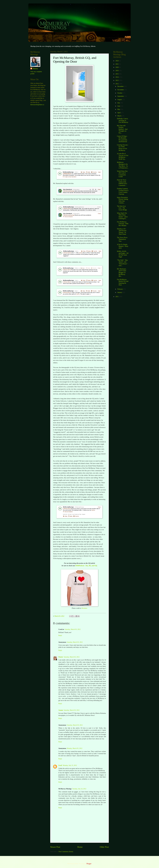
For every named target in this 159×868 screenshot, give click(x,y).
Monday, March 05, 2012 (75, 748)
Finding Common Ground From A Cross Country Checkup (123, 191)
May (119, 109)
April (119, 113)
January (120, 292)
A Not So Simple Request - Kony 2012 (123, 246)
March (120, 116)
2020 (117, 67)
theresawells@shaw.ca (37, 105)
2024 (117, 61)
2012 (117, 84)
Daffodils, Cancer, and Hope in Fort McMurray (123, 120)
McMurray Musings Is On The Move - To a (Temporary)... (123, 165)
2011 (117, 297)
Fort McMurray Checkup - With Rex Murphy (123, 224)
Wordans (84, 608)
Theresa (35, 69)
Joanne (61, 710)
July (119, 103)
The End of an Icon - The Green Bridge (122, 208)
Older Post (104, 847)
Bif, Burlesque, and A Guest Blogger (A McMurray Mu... (122, 273)
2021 (117, 64)
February (120, 289)
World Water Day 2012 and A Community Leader (122, 174)
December (121, 86)
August (120, 100)
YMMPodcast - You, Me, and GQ (86, 566)
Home (80, 847)
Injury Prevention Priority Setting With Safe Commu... (122, 200)
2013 (117, 80)
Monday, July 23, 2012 (70, 765)
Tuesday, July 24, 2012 (79, 789)
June (119, 106)
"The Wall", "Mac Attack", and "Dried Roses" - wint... (123, 263)
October (120, 93)
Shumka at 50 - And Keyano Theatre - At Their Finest (122, 232)
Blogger (89, 864)
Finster (61, 657)
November (121, 90)
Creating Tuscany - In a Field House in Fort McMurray (123, 148)
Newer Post (55, 847)
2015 (117, 74)
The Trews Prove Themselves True (122, 239)
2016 (117, 71)
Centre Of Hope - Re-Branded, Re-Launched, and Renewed (122, 139)
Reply (60, 635)
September (121, 96)
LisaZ (60, 765)
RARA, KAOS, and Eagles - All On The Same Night (123, 254)
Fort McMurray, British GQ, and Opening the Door (123, 282)
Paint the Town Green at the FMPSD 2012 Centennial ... (122, 183)
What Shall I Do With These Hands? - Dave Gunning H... (122, 216)
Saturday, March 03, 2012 (73, 629)
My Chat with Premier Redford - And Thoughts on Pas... (122, 129)
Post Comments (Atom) (66, 852)
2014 (117, 77)
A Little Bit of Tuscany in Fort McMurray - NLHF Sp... (123, 156)
